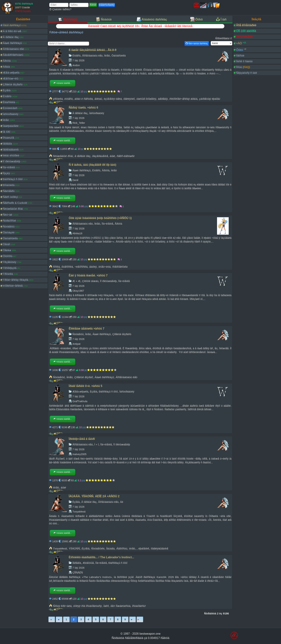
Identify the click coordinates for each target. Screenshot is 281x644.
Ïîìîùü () (243, 67)
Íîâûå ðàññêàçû (12, 25)
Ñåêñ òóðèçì (10, 197)
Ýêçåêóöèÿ (10, 262)
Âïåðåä (133, 619)
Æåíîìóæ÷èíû (11, 78)
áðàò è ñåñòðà (84, 99)
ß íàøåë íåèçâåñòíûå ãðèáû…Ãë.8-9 (93, 50)
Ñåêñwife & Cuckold (15, 203)
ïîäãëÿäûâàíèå (159, 548)
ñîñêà (56, 267)
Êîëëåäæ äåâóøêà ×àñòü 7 (87, 329)
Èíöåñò (7, 96)
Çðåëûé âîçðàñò (13, 84)
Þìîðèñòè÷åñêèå (13, 286)
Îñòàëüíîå (9, 138)
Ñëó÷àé (8, 215)
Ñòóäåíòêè (98, 548)
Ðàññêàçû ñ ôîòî (13, 179)
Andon (76, 65)
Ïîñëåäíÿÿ (140, 619)
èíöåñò (69, 99)
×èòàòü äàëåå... (63, 83)
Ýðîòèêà (8, 274)
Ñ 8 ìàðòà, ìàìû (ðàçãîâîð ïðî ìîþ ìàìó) (93, 165)
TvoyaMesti (79, 512)
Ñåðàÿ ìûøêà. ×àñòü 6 (84, 108)
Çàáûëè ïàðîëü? (60, 9)
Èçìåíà (7, 90)
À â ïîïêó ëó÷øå (12, 31)
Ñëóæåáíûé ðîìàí (13, 209)
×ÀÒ (239, 43)
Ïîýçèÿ (6, 173)
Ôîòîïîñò (8, 256)
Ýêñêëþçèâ (10, 268)
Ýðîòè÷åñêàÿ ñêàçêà (16, 280)
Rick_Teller (79, 123)
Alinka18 (77, 233)
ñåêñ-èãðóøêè (126, 156)
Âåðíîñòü (122, 548)
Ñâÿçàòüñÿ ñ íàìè (247, 73)
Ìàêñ (106, 606)
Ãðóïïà (7, 61)
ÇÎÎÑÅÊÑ (78, 573)
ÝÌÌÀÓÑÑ (74, 548)
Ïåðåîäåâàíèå (11, 150)
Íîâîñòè (240, 56)
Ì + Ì (97, 445)
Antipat (76, 344)
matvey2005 (79, 454)
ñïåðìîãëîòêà (120, 267)
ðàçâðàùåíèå (100, 156)
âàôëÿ (93, 267)
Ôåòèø (7, 250)
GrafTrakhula (80, 401)
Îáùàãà (110, 548)
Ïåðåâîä (7, 144)
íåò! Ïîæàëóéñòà (120, 606)
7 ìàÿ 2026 (78, 60)
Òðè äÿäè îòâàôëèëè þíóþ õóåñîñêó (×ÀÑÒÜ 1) (100, 218)
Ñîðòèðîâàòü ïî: (224, 38)
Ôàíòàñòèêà (10, 238)
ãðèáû (98, 99)
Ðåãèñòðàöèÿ (107, 5)
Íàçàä (59, 619)
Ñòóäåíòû (9, 226)
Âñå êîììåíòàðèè (246, 25)
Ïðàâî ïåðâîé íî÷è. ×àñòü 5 (86, 386)
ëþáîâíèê (144, 548)
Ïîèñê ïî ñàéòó (244, 61)
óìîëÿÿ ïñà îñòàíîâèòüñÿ (87, 606)
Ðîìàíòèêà (9, 185)
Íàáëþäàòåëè (11, 126)
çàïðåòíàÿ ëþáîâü (210, 99)
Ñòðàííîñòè (9, 221)
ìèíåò (56, 487)
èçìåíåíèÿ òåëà (113, 99)
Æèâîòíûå (88, 563)
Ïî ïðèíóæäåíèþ (12, 161)
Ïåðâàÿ (52, 619)
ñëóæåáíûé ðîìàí (63, 156)
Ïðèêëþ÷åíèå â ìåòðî (82, 439)
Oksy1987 (78, 291)
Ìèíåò (6, 120)
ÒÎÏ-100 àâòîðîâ (246, 31)
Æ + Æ (76, 281)
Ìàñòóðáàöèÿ (11, 114)
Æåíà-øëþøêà (11, 73)
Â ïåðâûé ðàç (11, 37)
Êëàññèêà (9, 102)
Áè (122, 502)
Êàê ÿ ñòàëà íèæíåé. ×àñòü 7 (88, 275)
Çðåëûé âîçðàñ (84, 377)
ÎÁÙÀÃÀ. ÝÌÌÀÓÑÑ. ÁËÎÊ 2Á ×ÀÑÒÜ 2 (94, 496)
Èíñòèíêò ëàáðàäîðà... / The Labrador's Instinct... (102, 557)
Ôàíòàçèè (9, 232)
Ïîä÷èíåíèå (9, 167)
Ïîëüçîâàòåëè (244, 37)
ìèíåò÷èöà (104, 267)
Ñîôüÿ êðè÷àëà (62, 606)
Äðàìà (6, 67)
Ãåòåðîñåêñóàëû (13, 55)
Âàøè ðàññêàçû (12, 43)
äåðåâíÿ (163, 99)
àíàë (112, 156)
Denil (75, 180)
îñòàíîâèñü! (139, 606)
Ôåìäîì (7, 244)
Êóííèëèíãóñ (10, 108)
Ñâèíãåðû (9, 191)
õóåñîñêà (67, 267)
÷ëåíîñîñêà (81, 267)
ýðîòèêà (58, 99)
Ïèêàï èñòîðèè (11, 155)
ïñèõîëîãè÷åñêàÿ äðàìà (183, 99)
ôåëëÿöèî (129, 99)
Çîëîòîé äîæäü (90, 281)
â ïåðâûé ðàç (82, 156)
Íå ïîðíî (7, 132)
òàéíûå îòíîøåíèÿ (146, 99)
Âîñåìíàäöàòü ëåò (13, 49)
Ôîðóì (240, 50)
